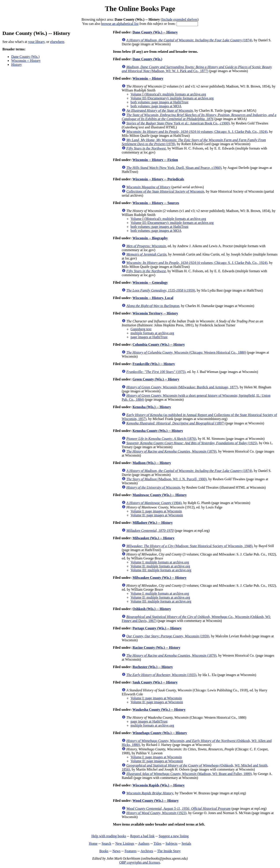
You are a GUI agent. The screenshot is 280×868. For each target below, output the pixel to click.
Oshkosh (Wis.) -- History (152, 609)
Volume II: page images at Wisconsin (157, 515)
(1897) (175, 423)
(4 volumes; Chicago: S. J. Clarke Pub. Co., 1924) (197, 132)
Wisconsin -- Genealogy (150, 282)
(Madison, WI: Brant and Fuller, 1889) (189, 774)
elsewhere (57, 42)
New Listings (125, 843)
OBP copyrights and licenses (139, 862)
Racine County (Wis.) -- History (156, 648)
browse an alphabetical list (120, 24)
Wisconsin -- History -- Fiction (155, 160)
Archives (147, 851)
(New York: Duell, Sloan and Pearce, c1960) (174, 168)
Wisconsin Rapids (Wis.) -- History (159, 785)
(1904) (154, 503)
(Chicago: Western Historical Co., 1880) (186, 352)
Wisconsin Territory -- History (155, 313)
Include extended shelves (180, 19)
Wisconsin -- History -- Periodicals (158, 179)
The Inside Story (169, 851)
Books (104, 851)
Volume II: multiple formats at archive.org (160, 566)
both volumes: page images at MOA (156, 106)
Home (93, 843)
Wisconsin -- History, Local (153, 298)
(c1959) (161, 290)
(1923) (156, 813)
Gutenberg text (141, 329)
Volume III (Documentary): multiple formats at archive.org (172, 98)
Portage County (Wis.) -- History (157, 628)
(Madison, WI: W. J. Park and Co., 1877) (197, 69)
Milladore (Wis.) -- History (153, 523)
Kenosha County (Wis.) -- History (158, 431)
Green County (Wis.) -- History (156, 379)
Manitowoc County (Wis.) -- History (160, 495)
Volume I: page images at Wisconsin (156, 511)
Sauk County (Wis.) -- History (155, 682)
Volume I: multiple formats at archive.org (160, 562)
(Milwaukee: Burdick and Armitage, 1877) (182, 387)
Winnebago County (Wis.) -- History (160, 733)
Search (107, 843)
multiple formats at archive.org (152, 333)
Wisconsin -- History (26, 61)
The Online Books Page (140, 9)
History (17, 65)
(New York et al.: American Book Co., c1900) (178, 123)
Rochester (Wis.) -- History (153, 667)
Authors (144, 843)
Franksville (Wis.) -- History (154, 364)
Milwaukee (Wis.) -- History (154, 538)
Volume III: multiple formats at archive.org (161, 570)
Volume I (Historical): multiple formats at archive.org (168, 94)
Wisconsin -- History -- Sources (156, 203)
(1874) (189, 40)
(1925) (192, 443)
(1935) (161, 675)
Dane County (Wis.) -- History (155, 32)
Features (131, 851)
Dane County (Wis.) (25, 57)
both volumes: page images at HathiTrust (159, 102)
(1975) (156, 372)
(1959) (168, 636)
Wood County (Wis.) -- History (156, 801)
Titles (157, 843)
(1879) (171, 451)
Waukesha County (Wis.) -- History (159, 710)
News (116, 851)
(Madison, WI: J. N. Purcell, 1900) (167, 479)
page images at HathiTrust (149, 337)
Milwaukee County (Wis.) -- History (159, 578)
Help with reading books (109, 836)
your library (36, 42)
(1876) (161, 439)
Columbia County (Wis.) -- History (159, 344)
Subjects (171, 843)
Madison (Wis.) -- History (152, 463)
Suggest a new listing (174, 836)
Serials (186, 843)
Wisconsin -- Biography (150, 238)
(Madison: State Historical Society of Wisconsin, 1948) (189, 546)
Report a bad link (142, 836)
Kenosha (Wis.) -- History (152, 407)
